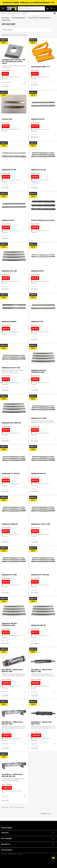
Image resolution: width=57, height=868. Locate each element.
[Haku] (31, 8)
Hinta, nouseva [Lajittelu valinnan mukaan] (28, 30)
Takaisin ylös (47, 814)
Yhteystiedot (7, 828)
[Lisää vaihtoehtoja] (53, 858)
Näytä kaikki (5, 86)
